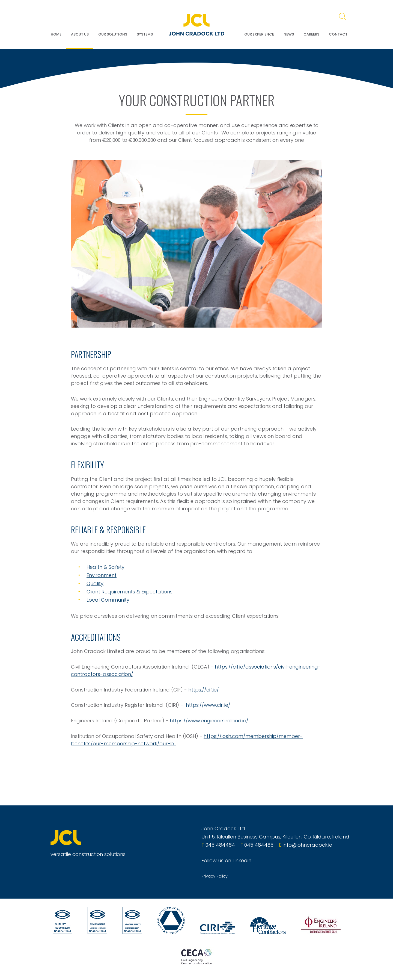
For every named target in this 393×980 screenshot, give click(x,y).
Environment (102, 575)
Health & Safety (105, 567)
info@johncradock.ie (307, 845)
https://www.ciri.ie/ (208, 705)
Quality (95, 583)
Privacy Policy (215, 876)
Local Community (108, 600)
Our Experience (259, 34)
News (289, 34)
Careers (311, 34)
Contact (338, 34)
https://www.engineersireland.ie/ (209, 721)
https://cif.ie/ (204, 690)
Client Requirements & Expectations (129, 592)
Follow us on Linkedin (226, 860)
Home (56, 34)
